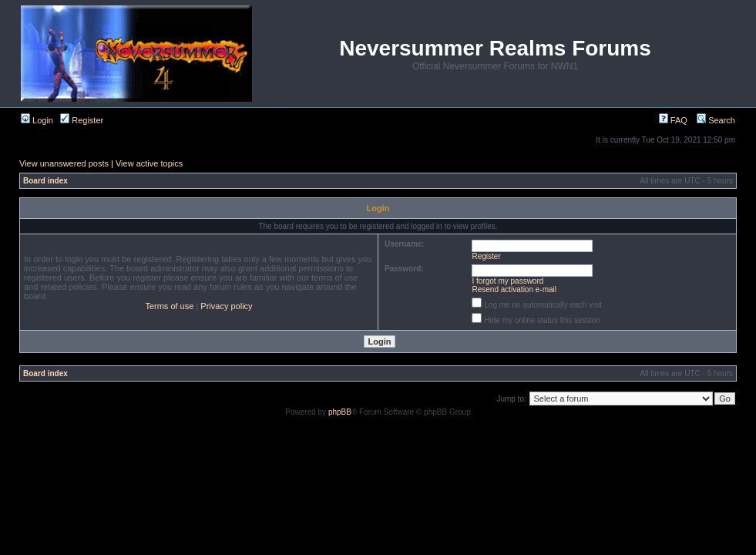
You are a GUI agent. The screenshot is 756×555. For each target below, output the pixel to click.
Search (716, 120)
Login (37, 120)
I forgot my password (508, 281)
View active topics (149, 163)
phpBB (340, 412)
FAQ (673, 120)
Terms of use (169, 306)
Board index (45, 181)
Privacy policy (226, 306)
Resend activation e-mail (515, 289)
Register (82, 120)
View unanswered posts (64, 163)
